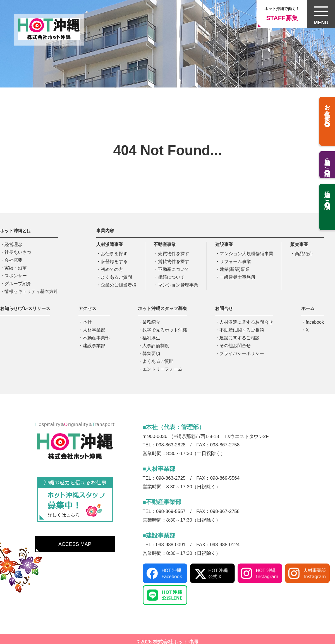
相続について (171, 277)
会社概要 (13, 260)
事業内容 (105, 231)
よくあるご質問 (116, 277)
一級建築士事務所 (238, 277)
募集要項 (151, 353)
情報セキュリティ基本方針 (31, 291)
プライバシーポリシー (242, 353)
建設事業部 (94, 346)
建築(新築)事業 (235, 269)
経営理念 (13, 244)
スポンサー (16, 276)
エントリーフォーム (162, 369)
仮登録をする (114, 261)
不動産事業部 (96, 338)
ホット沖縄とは (16, 231)
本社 (87, 322)
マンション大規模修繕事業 (247, 254)
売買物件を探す (174, 254)
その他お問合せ (235, 346)
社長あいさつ (18, 252)
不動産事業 (165, 244)
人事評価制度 (156, 346)
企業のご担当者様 (119, 285)
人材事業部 (94, 330)
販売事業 (299, 244)
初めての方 (112, 269)
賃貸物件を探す (174, 261)
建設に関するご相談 (240, 338)
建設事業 (224, 244)
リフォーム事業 (235, 261)
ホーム (308, 308)
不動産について (174, 269)
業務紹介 (151, 322)
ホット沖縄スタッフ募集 (162, 308)
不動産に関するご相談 (242, 330)
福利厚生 (151, 338)
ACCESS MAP (75, 544)
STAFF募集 (282, 14)
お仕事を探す (114, 254)
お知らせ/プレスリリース (25, 308)
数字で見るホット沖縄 (165, 330)
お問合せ (224, 308)
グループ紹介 (18, 284)
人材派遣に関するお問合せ (246, 322)
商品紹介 (304, 254)
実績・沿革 (16, 268)
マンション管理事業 (178, 285)
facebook (315, 322)
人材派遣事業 (110, 244)
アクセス (87, 308)
